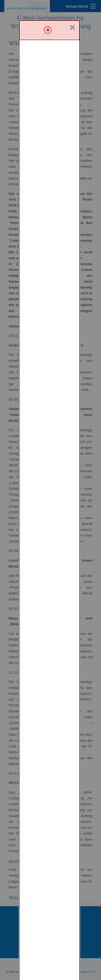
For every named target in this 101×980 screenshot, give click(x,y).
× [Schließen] (72, 7)
